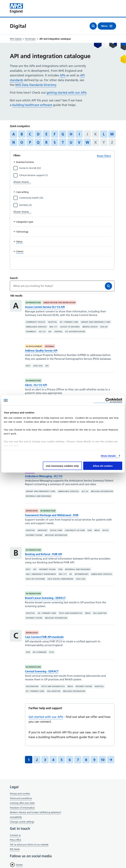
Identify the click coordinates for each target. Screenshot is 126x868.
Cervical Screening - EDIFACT (42, 671)
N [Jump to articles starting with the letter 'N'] (14, 142)
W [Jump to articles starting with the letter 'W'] (87, 142)
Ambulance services (36, 327)
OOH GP (104, 327)
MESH (97, 530)
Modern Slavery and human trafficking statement (35, 813)
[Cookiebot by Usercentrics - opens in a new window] (108, 401)
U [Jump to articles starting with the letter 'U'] (71, 142)
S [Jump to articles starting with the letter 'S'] (55, 142)
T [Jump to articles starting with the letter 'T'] (63, 142)
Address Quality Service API (41, 351)
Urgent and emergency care (96, 322)
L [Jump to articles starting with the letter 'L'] (104, 134)
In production (33, 303)
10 (103, 760)
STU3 (52, 652)
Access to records (70, 327)
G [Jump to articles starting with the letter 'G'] (63, 134)
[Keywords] (62, 286)
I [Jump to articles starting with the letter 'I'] (79, 134)
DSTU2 (106, 530)
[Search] (108, 286)
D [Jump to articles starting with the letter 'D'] (38, 134)
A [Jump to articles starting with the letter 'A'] (14, 134)
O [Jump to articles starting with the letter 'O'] (22, 142)
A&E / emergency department (41, 574)
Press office (15, 840)
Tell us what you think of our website (29, 845)
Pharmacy (31, 332)
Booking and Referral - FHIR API (43, 554)
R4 (71, 574)
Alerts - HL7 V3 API (36, 385)
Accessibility (16, 817)
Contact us (15, 835)
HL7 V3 (42, 332)
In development (34, 346)
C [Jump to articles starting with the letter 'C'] (30, 134)
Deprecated (32, 511)
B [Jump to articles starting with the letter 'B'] (22, 134)
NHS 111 (53, 327)
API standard (40, 652)
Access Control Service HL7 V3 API (45, 307)
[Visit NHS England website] (16, 8)
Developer (30, 39)
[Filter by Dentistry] (65, 205)
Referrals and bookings (39, 496)
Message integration (102, 491)
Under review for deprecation (59, 303)
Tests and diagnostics (71, 613)
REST (28, 366)
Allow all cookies (103, 466)
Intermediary (82, 574)
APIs (63, 75)
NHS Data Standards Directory (36, 85)
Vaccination (32, 686)
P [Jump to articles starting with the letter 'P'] (30, 142)
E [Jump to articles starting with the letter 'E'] (46, 134)
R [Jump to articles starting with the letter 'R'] (46, 142)
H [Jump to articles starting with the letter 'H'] (71, 134)
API (50, 332)
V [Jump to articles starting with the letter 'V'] (79, 142)
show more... (22, 182)
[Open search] (93, 26)
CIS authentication (75, 332)
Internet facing (34, 535)
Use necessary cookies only (62, 466)
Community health (36, 322)
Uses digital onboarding (60, 579)
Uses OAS (38, 366)
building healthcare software (32, 105)
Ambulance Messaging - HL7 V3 (44, 476)
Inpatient (42, 530)
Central (58, 332)
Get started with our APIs (46, 717)
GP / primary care (69, 322)
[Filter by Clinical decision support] (65, 175)
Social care (56, 530)
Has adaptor (100, 613)
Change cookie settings (22, 822)
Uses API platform (35, 579)
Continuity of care (75, 530)
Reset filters (104, 156)
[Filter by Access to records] (65, 168)
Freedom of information (22, 808)
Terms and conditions (21, 798)
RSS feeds (15, 849)
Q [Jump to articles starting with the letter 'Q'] (38, 142)
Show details (108, 456)
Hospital (53, 322)
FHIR (90, 530)
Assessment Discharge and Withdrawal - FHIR (52, 515)
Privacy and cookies (20, 794)
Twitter (19, 865)
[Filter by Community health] (65, 198)
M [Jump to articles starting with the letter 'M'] (112, 134)
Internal (50, 346)
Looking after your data (22, 803)
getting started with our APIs (67, 93)
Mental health (90, 327)
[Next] (111, 760)
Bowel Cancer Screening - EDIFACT (45, 598)
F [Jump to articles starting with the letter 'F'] (55, 134)
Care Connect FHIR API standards (44, 637)
